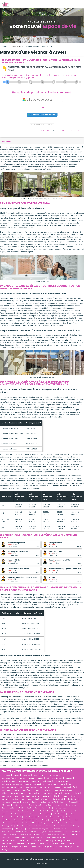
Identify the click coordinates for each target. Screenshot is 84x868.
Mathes (5, 814)
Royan (36, 775)
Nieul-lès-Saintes (59, 844)
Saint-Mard (20, 844)
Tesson (72, 844)
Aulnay (44, 820)
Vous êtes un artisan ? (76, 131)
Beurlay (4, 850)
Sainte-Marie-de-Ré (18, 793)
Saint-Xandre (53, 784)
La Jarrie (46, 796)
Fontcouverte (18, 805)
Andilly (21, 808)
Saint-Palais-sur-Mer (9, 787)
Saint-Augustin (7, 832)
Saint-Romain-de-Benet (33, 817)
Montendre (48, 793)
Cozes (4, 808)
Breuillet (74, 796)
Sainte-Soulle (7, 790)
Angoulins (57, 787)
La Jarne (26, 802)
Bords (48, 826)
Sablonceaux (19, 829)
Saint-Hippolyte (7, 826)
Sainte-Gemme (22, 832)
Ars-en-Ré (70, 823)
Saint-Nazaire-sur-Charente (56, 838)
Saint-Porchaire (59, 814)
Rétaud (4, 847)
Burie (56, 826)
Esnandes (39, 805)
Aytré (44, 775)
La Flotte (76, 793)
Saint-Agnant (58, 799)
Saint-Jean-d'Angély (9, 778)
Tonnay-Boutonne (21, 838)
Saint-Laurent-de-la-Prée (27, 811)
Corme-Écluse (44, 844)
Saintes (16, 775)
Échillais (5, 793)
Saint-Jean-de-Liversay (10, 802)
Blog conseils (42, 863)
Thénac (5, 817)
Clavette (75, 835)
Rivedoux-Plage (75, 802)
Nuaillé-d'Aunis (7, 844)
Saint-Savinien (72, 799)
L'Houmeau (6, 805)
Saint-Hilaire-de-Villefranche (58, 835)
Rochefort (26, 775)
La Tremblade (39, 784)
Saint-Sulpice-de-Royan (31, 796)
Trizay (43, 823)
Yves (77, 820)
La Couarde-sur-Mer (59, 829)
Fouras (71, 784)
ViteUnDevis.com (66, 131)
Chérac (57, 841)
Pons (63, 784)
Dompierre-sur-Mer (62, 781)
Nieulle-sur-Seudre (9, 841)
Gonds (68, 817)
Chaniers (48, 790)
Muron (34, 832)
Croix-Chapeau (37, 838)
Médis (55, 796)
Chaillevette (67, 820)
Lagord (32, 778)
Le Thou (71, 814)
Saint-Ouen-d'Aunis (73, 832)
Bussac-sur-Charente (35, 826)
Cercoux (13, 835)
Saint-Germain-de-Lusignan (38, 829)
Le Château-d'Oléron (28, 787)
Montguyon (55, 820)
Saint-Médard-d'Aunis (48, 811)
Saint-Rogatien (33, 808)
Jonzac (39, 790)
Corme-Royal (16, 817)
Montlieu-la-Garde (55, 823)
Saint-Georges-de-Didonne (12, 784)
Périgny (23, 778)
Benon (78, 847)
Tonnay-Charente (56, 775)
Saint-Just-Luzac (8, 811)
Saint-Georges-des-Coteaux (21, 799)
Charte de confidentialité (47, 131)
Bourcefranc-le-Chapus (64, 790)
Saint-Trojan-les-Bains (30, 820)
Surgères (69, 778)
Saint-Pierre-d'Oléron (54, 778)
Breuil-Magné (45, 814)
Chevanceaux (36, 847)
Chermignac (6, 829)
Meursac (15, 823)
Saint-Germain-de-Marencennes (32, 835)
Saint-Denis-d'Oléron (29, 823)
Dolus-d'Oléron (35, 793)
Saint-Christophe (56, 832)
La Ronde (67, 841)
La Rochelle (6, 775)
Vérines (13, 808)
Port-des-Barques (61, 808)
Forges (4, 835)
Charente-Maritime (16, 46)
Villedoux (5, 823)
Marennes (36, 781)
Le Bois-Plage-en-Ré (49, 802)
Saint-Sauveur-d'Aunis (54, 817)
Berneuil (48, 841)
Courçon (33, 814)
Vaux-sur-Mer (44, 787)
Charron (63, 802)
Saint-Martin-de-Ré (42, 799)
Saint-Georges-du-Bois (68, 811)
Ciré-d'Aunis (6, 838)
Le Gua (48, 805)
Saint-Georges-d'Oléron (24, 790)
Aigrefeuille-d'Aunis (71, 787)
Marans (28, 784)
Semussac (58, 805)
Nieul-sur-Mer (24, 781)
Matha (29, 805)
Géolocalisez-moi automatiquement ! (42, 115)
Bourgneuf (32, 844)
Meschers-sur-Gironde (10, 796)
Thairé (16, 820)
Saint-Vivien (37, 841)
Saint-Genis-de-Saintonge (71, 826)
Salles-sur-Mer (71, 805)
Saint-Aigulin (46, 808)
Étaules (35, 802)
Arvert (58, 793)
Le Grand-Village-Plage (64, 847)
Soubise (66, 793)
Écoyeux (43, 832)
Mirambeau (6, 820)
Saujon (40, 778)
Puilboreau (47, 781)
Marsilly (4, 799)
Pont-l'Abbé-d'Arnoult (19, 814)
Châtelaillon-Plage (8, 781)
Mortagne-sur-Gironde (19, 847)
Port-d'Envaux (24, 841)
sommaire (6, 141)
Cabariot (20, 826)
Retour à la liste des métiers (42, 125)
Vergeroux (48, 847)
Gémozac (64, 796)
